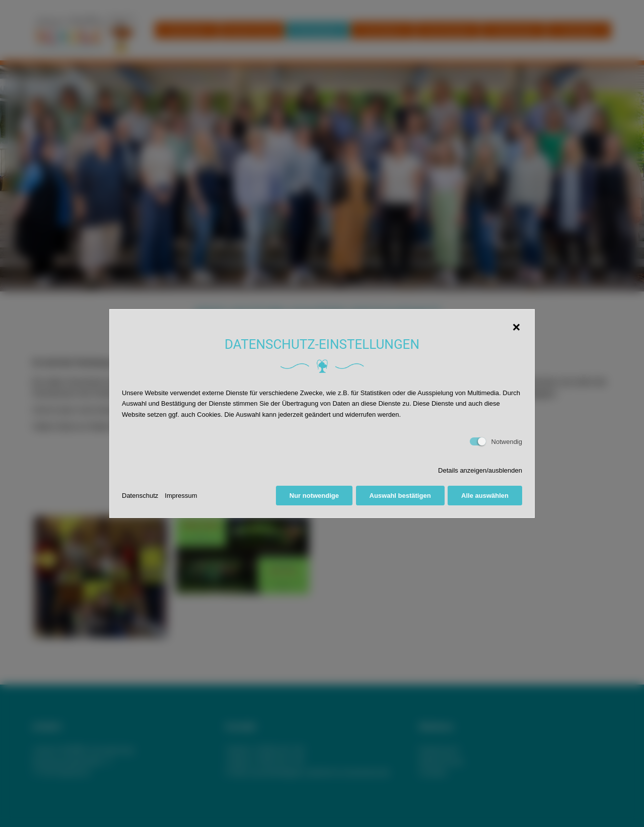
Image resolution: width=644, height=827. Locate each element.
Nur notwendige (314, 496)
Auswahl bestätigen (400, 496)
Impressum (181, 496)
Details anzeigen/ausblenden (480, 470)
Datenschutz (140, 496)
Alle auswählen (485, 496)
